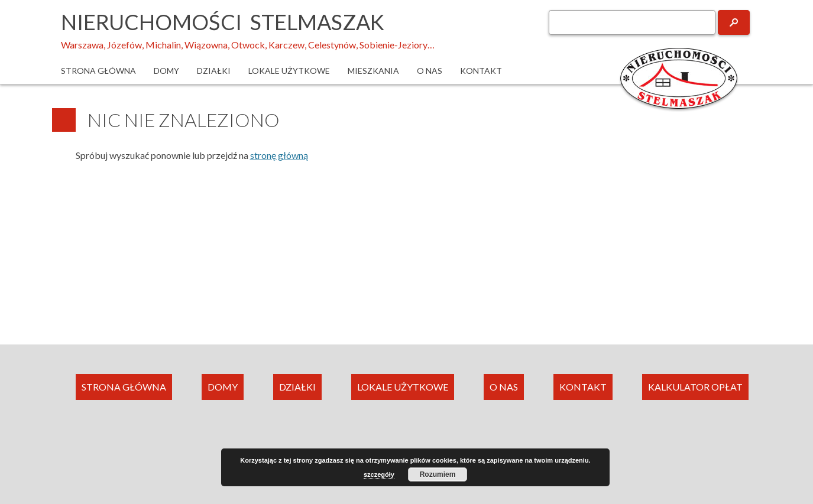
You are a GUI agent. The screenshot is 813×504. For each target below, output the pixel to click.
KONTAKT (583, 387)
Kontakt (481, 71)
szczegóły (379, 474)
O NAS (504, 387)
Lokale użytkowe (289, 71)
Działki (214, 71)
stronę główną (279, 155)
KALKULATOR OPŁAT (695, 387)
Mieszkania (373, 71)
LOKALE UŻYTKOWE (403, 387)
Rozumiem (438, 474)
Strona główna (98, 71)
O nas (430, 71)
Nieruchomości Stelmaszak (223, 22)
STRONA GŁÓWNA (124, 387)
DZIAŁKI (297, 387)
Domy (166, 71)
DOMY (223, 387)
